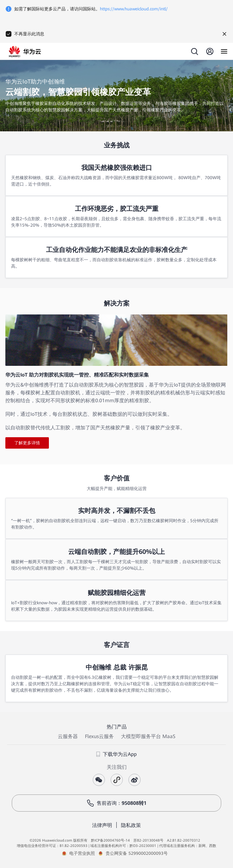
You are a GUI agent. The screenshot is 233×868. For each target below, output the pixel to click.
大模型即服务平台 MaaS (148, 736)
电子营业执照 (82, 853)
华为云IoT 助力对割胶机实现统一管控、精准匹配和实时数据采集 (77, 375)
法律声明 (102, 825)
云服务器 (68, 736)
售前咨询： (117, 803)
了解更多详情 (27, 443)
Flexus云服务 (99, 736)
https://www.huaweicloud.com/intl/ (134, 9)
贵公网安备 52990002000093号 (137, 853)
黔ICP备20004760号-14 (110, 840)
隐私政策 (131, 825)
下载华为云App (116, 754)
